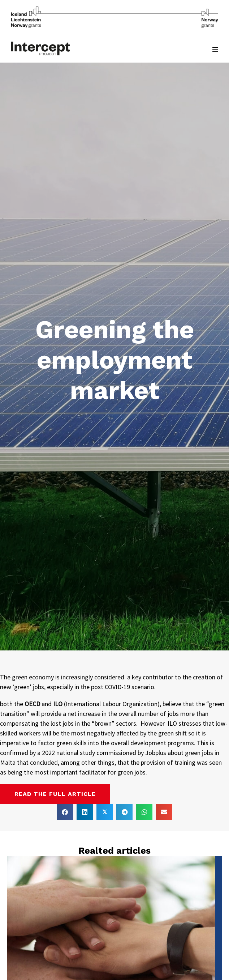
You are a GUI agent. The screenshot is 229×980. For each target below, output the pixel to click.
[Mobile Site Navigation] (215, 49)
